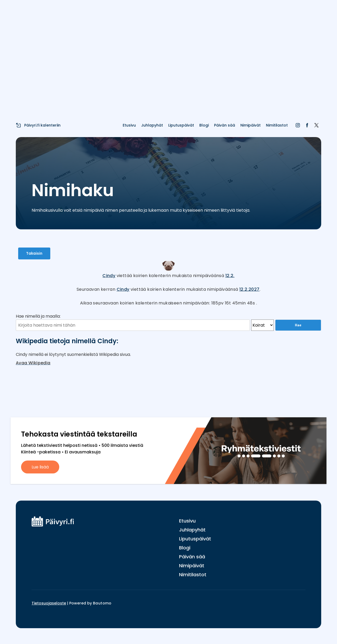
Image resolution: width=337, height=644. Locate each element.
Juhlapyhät (152, 125)
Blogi (204, 125)
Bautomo (102, 603)
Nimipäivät (251, 125)
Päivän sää (225, 125)
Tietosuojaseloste (49, 603)
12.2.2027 (249, 289)
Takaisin (34, 253)
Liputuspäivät (181, 125)
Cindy (109, 276)
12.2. (230, 276)
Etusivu (129, 125)
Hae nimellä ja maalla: (38, 316)
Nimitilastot (277, 125)
